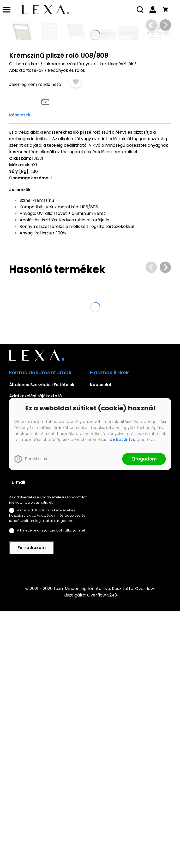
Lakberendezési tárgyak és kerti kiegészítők (88, 258)
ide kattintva (122, 439)
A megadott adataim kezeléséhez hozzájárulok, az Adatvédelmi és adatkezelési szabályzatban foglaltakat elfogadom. (48, 772)
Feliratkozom (32, 804)
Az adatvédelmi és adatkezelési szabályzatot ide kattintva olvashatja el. (48, 756)
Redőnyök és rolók (67, 264)
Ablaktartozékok (26, 264)
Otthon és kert (24, 258)
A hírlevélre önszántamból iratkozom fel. (51, 787)
